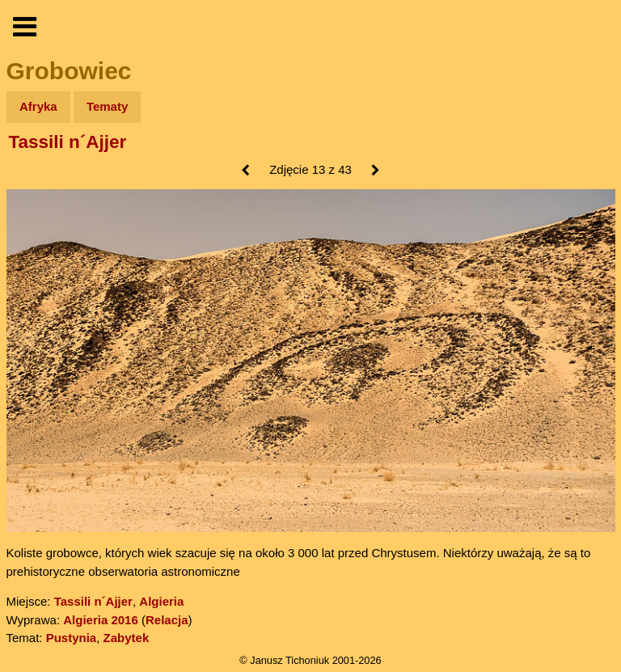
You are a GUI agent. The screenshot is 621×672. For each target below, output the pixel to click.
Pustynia (72, 638)
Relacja (167, 620)
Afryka (38, 106)
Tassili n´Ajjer (68, 142)
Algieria (161, 601)
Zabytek (127, 638)
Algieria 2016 (101, 620)
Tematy (107, 106)
